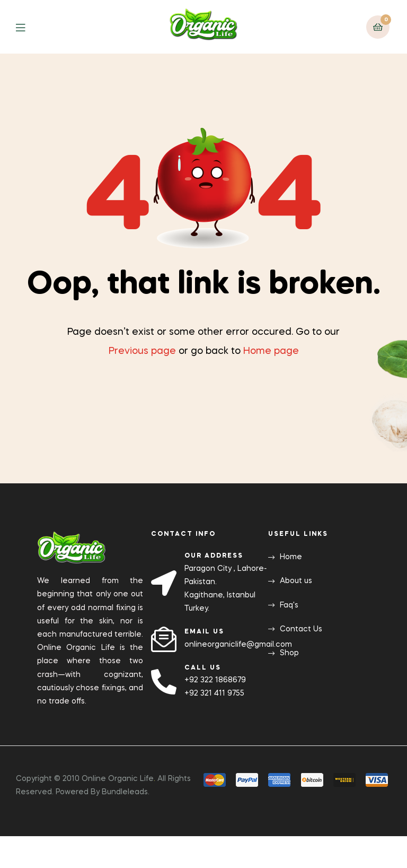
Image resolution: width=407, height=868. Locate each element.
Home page (271, 351)
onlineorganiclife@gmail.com (238, 645)
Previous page (142, 351)
